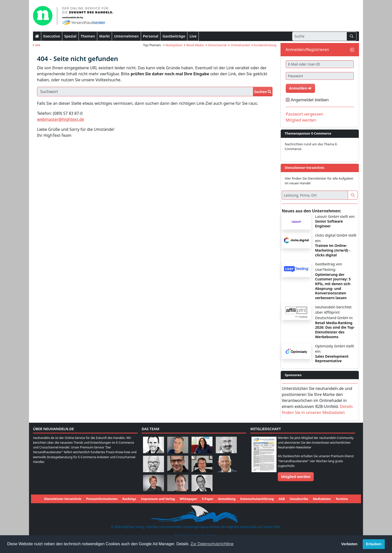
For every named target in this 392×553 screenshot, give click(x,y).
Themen (88, 36)
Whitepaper (188, 499)
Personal (151, 36)
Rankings (129, 499)
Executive (52, 36)
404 (37, 45)
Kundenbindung (264, 45)
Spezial (70, 36)
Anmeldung (227, 499)
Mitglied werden (301, 120)
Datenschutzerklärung (257, 499)
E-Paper (208, 499)
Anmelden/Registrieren (307, 50)
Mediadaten (322, 499)
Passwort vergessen (304, 114)
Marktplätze (173, 45)
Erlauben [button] (374, 544)
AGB (282, 499)
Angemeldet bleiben (310, 100)
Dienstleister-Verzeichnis (63, 499)
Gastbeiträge (174, 36)
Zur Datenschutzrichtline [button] (212, 544)
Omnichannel (216, 45)
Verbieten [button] (349, 544)
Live (193, 36)
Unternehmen (126, 36)
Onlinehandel (239, 45)
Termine (342, 499)
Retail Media (194, 45)
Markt (104, 36)
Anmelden (300, 88)
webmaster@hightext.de (60, 119)
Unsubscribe (299, 499)
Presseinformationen (102, 499)
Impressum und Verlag (158, 499)
